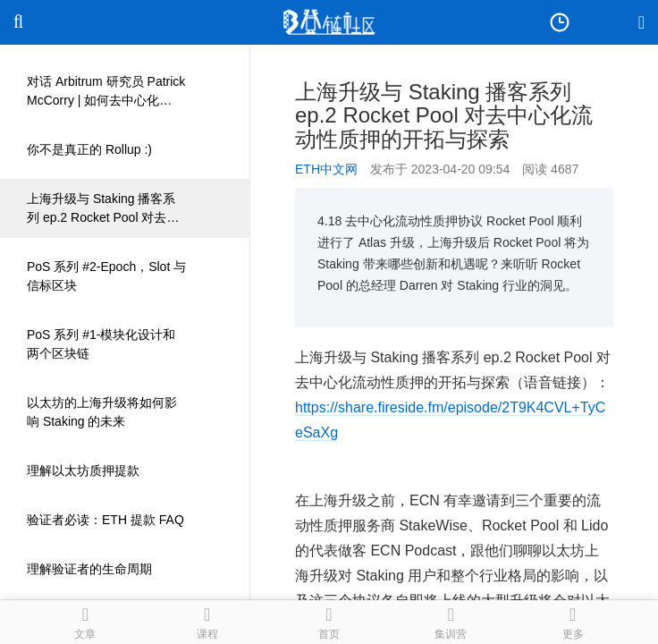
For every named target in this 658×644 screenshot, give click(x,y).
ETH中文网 (326, 169)
